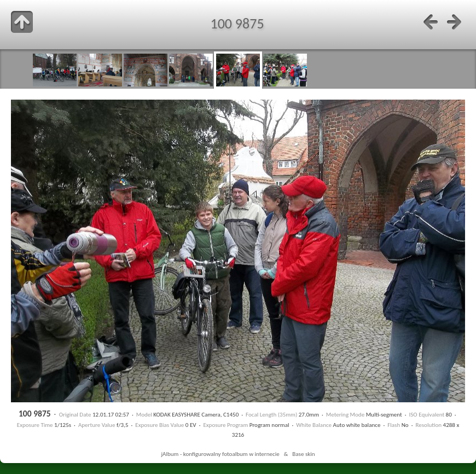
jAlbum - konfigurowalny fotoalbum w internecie (220, 454)
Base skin (303, 454)
